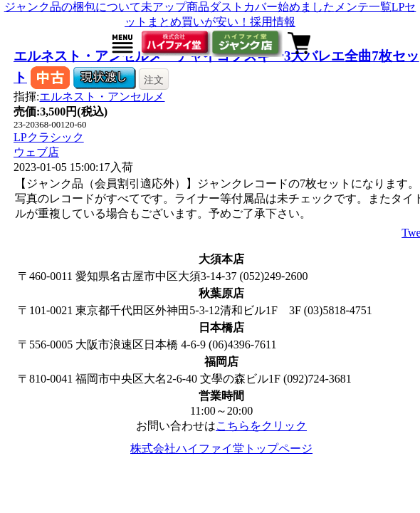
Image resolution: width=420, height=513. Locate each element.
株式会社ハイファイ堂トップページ (221, 449)
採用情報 (273, 22)
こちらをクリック (261, 426)
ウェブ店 (36, 152)
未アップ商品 (175, 7)
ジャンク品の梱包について (73, 7)
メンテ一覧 (363, 7)
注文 (154, 80)
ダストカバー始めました (272, 7)
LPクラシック (49, 137)
